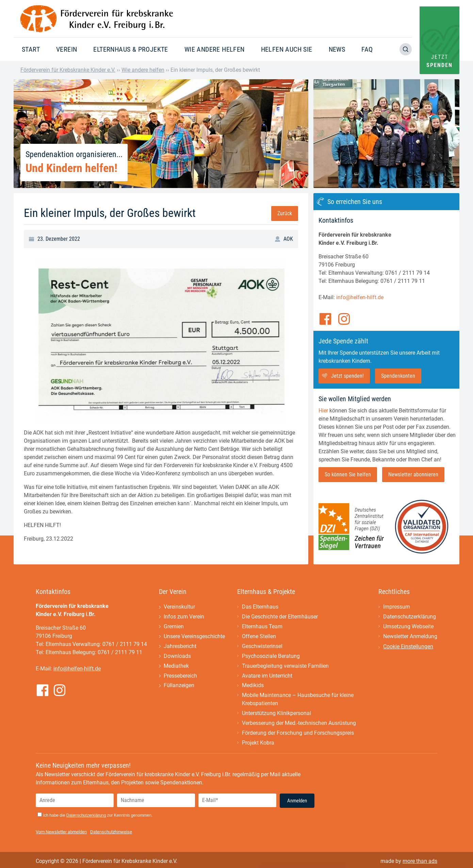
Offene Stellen (259, 637)
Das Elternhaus (260, 607)
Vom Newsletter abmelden (61, 832)
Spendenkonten (398, 376)
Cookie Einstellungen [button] (408, 647)
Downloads (177, 656)
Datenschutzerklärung (410, 617)
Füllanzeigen (179, 686)
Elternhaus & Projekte (131, 49)
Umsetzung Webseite (408, 627)
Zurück (285, 213)
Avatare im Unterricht (267, 676)
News (337, 49)
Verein (67, 49)
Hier (323, 411)
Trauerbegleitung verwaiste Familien (285, 666)
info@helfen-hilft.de (360, 297)
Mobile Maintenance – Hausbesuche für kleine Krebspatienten (298, 700)
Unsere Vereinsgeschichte (194, 637)
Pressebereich (180, 676)
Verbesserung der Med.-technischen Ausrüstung (299, 724)
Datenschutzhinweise (111, 832)
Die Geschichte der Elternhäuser (280, 617)
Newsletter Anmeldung (410, 637)
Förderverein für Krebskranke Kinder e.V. (68, 70)
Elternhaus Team (262, 627)
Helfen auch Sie (287, 49)
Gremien (174, 627)
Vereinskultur (179, 607)
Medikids (253, 686)
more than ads (420, 862)
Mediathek (176, 666)
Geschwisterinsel (262, 646)
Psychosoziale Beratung (271, 656)
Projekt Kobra (258, 743)
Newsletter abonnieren (413, 474)
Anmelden (297, 801)
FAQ (367, 49)
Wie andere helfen (215, 49)
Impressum (397, 607)
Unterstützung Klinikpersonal (276, 714)
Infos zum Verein (184, 617)
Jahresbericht (180, 646)
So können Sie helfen (348, 474)
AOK (288, 239)
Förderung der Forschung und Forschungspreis (298, 734)
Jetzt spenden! (347, 376)
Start (31, 49)
